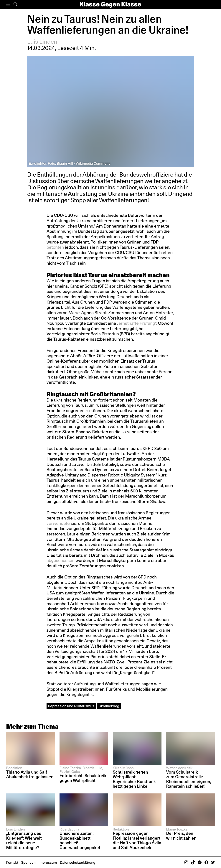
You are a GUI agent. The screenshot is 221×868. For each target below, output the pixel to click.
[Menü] (8, 4)
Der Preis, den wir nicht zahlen (181, 836)
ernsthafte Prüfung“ (137, 323)
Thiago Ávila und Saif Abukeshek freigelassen (30, 775)
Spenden (28, 862)
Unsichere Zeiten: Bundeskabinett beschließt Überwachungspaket (80, 840)
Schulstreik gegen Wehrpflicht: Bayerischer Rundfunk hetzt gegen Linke (134, 779)
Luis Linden (42, 41)
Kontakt (12, 862)
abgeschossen (61, 560)
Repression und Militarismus (71, 706)
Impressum (48, 862)
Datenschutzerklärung (78, 862)
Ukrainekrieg (109, 706)
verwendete (59, 523)
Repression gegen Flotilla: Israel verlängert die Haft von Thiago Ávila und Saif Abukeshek (137, 840)
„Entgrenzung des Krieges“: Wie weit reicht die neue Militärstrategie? (24, 840)
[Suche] (15, 4)
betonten (56, 247)
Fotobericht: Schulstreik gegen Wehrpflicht (83, 778)
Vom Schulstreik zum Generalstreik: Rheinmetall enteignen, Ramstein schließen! (189, 779)
